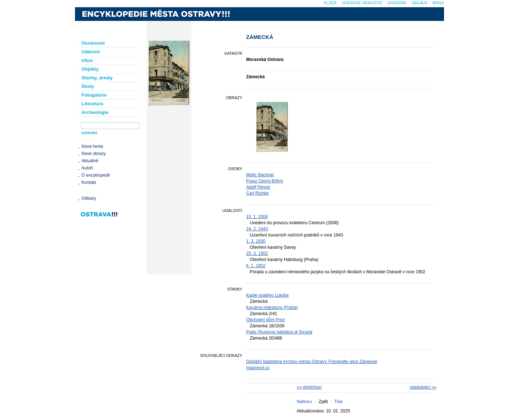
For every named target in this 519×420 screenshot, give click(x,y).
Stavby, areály (97, 78)
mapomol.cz (258, 368)
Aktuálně (90, 161)
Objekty (90, 69)
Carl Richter (258, 193)
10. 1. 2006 (257, 217)
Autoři (87, 168)
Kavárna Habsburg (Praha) (272, 308)
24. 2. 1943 (257, 229)
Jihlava (419, 3)
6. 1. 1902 (256, 266)
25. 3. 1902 (257, 253)
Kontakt (89, 182)
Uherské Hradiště (362, 3)
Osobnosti (93, 43)
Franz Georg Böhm (265, 181)
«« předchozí (309, 387)
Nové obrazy (94, 154)
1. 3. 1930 (256, 241)
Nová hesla (92, 146)
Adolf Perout (258, 187)
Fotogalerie (94, 95)
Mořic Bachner (260, 175)
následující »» (423, 387)
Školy (88, 86)
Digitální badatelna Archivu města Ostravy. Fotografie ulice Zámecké (312, 362)
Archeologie (95, 112)
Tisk (339, 401)
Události (91, 52)
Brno (438, 3)
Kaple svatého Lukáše (267, 295)
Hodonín (397, 3)
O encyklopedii (96, 175)
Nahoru (304, 401)
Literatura (92, 104)
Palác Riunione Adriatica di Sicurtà (279, 332)
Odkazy (89, 198)
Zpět (323, 401)
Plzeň (330, 3)
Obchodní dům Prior (265, 320)
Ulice (87, 60)
